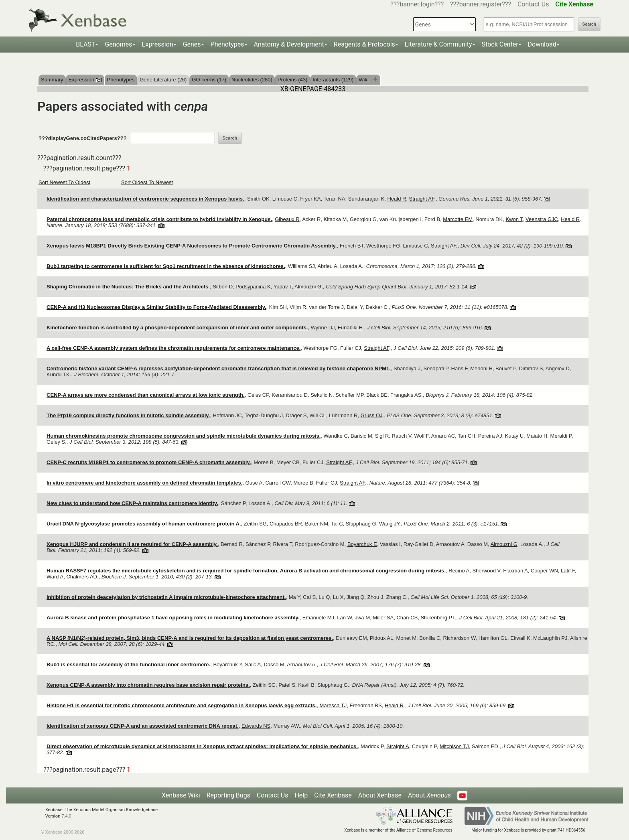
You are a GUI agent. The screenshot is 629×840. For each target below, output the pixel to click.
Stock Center (500, 44)
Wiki (364, 80)
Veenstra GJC (542, 219)
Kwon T (514, 219)
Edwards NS (256, 726)
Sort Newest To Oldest (64, 182)
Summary (52, 80)
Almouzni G (308, 287)
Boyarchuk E (362, 544)
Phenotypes (227, 44)
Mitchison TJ (454, 746)
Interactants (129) (333, 80)
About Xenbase (380, 795)
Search (589, 24)
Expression (158, 44)
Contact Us (533, 4)
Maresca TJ (333, 705)
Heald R (397, 199)
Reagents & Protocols (364, 44)
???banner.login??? (417, 4)
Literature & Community (438, 44)
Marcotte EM (458, 219)
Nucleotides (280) (252, 80)
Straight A (398, 746)
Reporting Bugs (228, 795)
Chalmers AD (82, 577)
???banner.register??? (481, 4)
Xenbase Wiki (181, 795)
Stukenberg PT (437, 618)
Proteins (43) (292, 80)
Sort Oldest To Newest (147, 182)
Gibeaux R (287, 219)
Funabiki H (350, 328)
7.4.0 (66, 816)
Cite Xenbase (333, 795)
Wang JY (389, 524)
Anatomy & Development (289, 44)
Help (301, 795)
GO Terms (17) (209, 80)
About (429, 795)
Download (542, 44)
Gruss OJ (372, 415)
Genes (192, 44)
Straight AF (422, 199)
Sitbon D (223, 287)
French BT (352, 246)
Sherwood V (486, 571)
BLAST (85, 44)
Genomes (118, 44)
